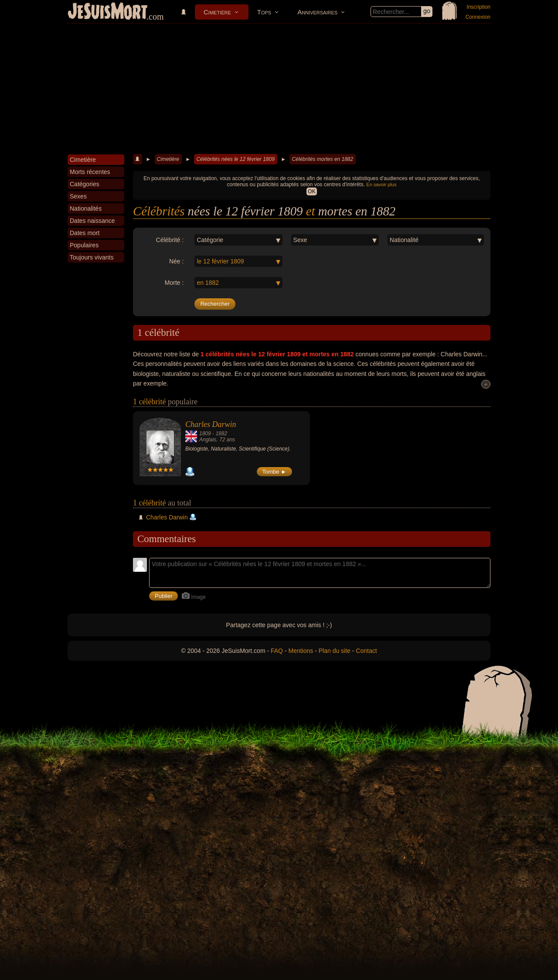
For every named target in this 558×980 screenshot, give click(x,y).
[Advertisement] (279, 89)
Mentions (301, 651)
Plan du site (335, 651)
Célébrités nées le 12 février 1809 (235, 159)
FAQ (277, 651)
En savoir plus (381, 184)
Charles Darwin (211, 424)
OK (311, 191)
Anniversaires (317, 12)
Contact (366, 651)
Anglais (208, 440)
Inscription (478, 7)
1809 (205, 434)
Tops (264, 12)
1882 (221, 434)
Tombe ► (275, 472)
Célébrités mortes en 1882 (322, 159)
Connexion (478, 17)
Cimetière (217, 12)
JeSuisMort (108, 12)
